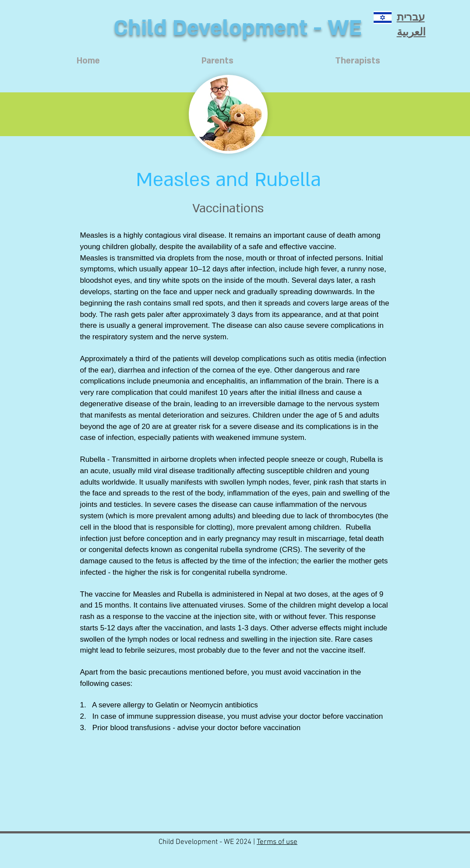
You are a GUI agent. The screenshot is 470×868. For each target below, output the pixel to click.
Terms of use (277, 842)
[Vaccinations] (228, 208)
